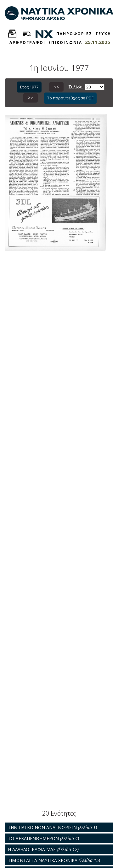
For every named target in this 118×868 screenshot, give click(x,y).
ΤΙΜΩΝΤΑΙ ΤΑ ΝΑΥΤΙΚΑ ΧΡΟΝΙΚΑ (54, 860)
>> (31, 98)
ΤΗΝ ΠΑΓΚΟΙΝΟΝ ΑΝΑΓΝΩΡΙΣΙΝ (52, 827)
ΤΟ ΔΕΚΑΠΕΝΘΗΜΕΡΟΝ (43, 838)
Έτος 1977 (29, 87)
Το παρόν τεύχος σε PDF (70, 98)
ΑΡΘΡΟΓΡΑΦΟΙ (27, 42)
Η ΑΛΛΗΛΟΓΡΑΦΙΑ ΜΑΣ (43, 849)
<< (56, 87)
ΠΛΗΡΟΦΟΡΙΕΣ (74, 34)
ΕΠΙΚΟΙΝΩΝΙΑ (65, 42)
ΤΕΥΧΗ (103, 34)
